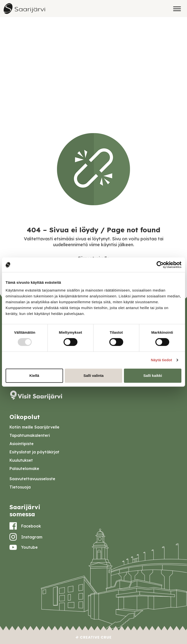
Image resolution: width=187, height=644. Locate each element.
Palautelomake (24, 468)
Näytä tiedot (162, 360)
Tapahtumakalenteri (30, 435)
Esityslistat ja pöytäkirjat (34, 452)
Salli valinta (94, 376)
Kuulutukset (21, 460)
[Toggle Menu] (177, 9)
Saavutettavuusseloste (32, 479)
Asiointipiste (22, 444)
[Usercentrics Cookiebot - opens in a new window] (160, 265)
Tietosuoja (20, 487)
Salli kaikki (153, 376)
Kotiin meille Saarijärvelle (34, 427)
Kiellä (34, 376)
